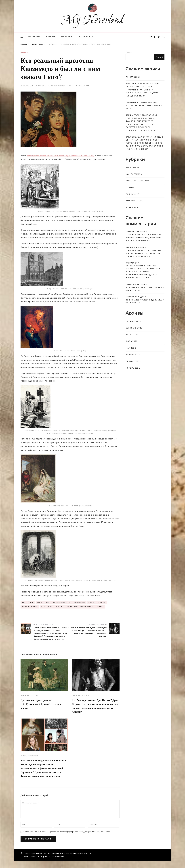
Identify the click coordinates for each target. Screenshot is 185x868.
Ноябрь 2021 (133, 368)
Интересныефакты (62, 602)
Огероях (101, 602)
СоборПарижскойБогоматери (79, 606)
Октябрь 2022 (133, 321)
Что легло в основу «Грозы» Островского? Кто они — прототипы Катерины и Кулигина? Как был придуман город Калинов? (143, 90)
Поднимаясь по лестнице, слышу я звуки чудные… (145, 289)
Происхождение (30, 606)
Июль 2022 (132, 341)
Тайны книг (67, 37)
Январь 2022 (133, 355)
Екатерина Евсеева (36, 86)
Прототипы (47, 606)
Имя (47, 602)
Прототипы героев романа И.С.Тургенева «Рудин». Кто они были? (43, 705)
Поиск (129, 52)
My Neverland (92, 21)
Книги (91, 602)
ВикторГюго (28, 602)
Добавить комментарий (79, 86)
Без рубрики (34, 37)
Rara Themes (32, 864)
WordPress (59, 864)
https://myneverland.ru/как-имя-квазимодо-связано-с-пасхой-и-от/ (61, 155)
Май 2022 (131, 348)
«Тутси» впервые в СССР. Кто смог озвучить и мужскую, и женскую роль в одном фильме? (144, 238)
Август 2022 (133, 335)
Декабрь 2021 (133, 361)
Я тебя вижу (133, 208)
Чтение (100, 606)
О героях (51, 37)
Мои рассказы (134, 174)
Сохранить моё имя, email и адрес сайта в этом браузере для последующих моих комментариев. (67, 839)
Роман (59, 606)
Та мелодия (133, 77)
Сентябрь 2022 (134, 328)
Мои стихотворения (138, 181)
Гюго (40, 602)
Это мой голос (86, 37)
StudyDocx (131, 263)
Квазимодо (79, 602)
